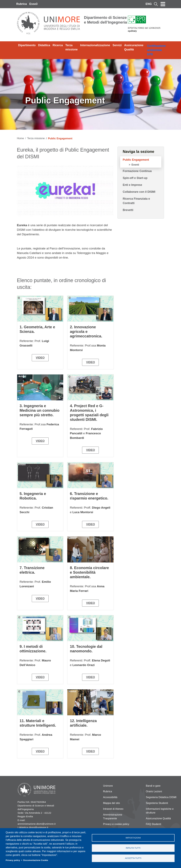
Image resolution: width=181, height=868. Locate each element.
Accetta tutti (133, 858)
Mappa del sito (112, 803)
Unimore (108, 786)
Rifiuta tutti (133, 848)
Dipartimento (27, 45)
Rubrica (22, 4)
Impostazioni (133, 838)
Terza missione (72, 47)
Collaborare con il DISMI (139, 192)
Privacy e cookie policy (116, 824)
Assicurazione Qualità (134, 47)
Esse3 (33, 4)
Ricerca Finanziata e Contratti (136, 201)
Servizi (117, 45)
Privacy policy (13, 860)
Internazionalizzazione (95, 45)
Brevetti (128, 210)
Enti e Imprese (132, 185)
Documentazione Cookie (36, 860)
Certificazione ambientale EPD (156, 50)
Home (21, 138)
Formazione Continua (137, 171)
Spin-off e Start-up (135, 178)
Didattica (44, 45)
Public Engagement (136, 160)
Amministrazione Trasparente (113, 817)
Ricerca (58, 45)
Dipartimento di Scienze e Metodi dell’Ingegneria (105, 20)
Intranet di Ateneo (113, 809)
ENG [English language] (149, 4)
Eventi (135, 165)
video (40, 358)
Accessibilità (110, 797)
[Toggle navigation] (163, 4)
